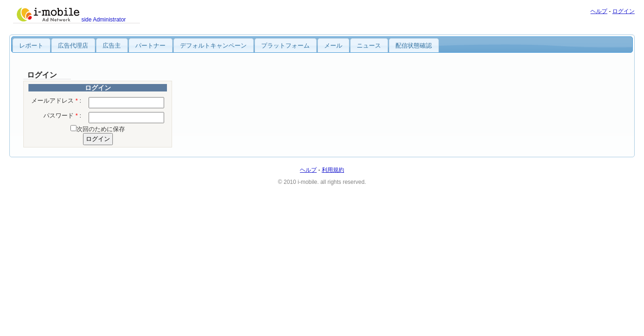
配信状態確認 (414, 45)
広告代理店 (73, 45)
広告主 (112, 45)
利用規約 (333, 170)
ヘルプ (599, 11)
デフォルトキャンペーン (213, 45)
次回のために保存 (101, 129)
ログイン (623, 11)
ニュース (369, 45)
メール (333, 45)
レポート (31, 45)
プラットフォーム (285, 45)
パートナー (150, 45)
